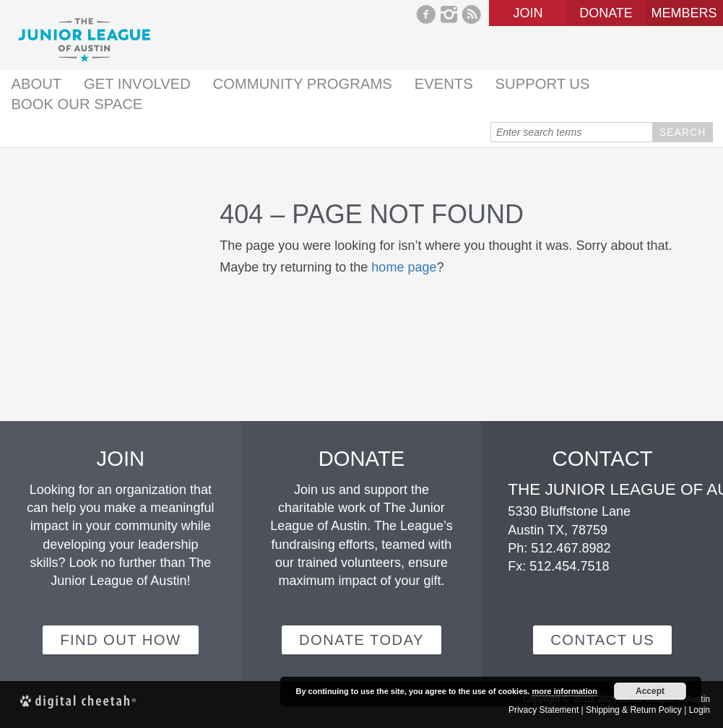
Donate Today (361, 640)
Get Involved (137, 84)
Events (444, 84)
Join (528, 13)
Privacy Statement (544, 710)
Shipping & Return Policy (634, 710)
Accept (650, 691)
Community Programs (303, 84)
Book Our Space (77, 104)
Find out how (120, 640)
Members (684, 13)
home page (404, 267)
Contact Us (602, 640)
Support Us (543, 84)
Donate (606, 13)
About (36, 84)
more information (564, 691)
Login (700, 710)
